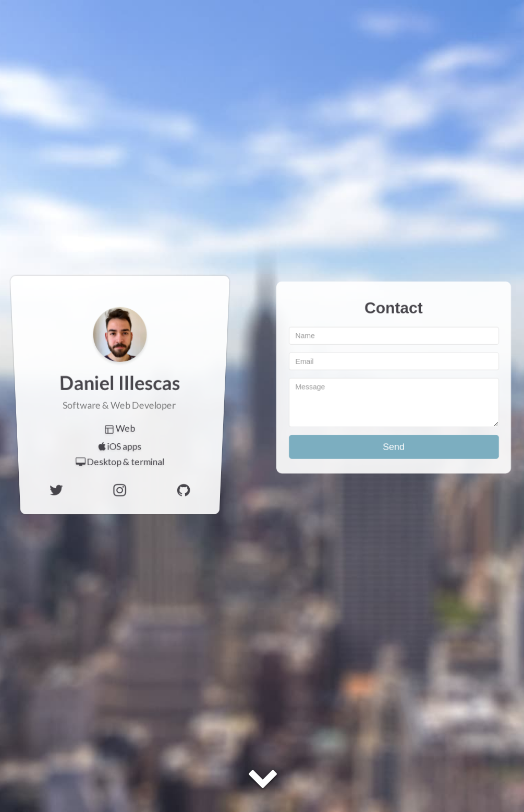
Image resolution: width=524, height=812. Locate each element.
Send (394, 446)
